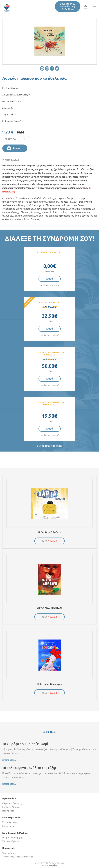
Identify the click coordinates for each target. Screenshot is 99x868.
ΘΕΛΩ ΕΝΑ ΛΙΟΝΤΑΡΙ (50, 608)
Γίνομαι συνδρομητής (13, 838)
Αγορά (16, 148)
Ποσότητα (10, 139)
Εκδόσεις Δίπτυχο (11, 807)
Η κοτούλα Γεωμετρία (49, 684)
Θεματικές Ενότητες (12, 803)
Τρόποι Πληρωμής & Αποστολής (18, 857)
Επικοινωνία (8, 826)
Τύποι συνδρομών (11, 841)
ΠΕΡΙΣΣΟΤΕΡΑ (9, 760)
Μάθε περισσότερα (49, 446)
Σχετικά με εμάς (10, 822)
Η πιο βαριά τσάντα (50, 532)
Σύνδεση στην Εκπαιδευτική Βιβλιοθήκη (68, 6)
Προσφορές (8, 811)
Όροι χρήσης (9, 853)
